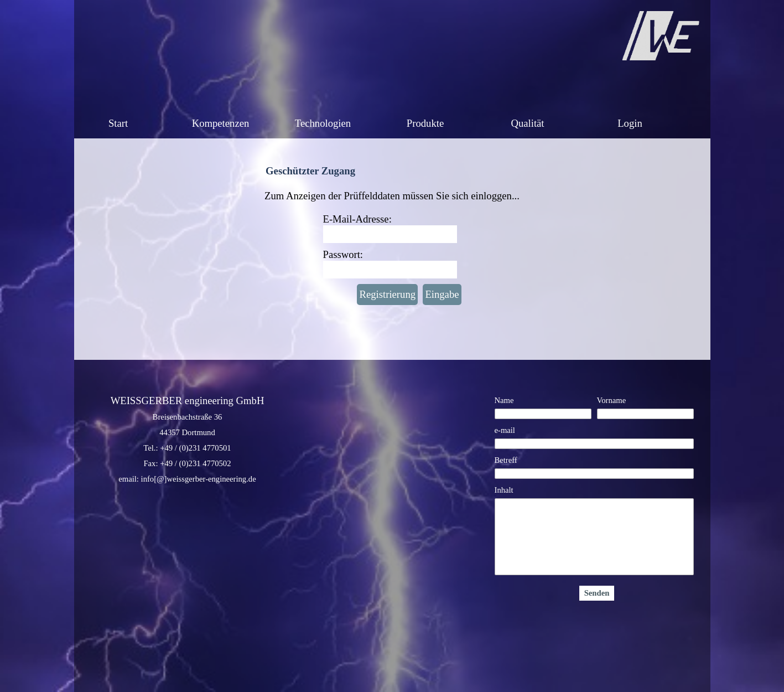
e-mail (505, 430)
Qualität (527, 123)
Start (118, 123)
